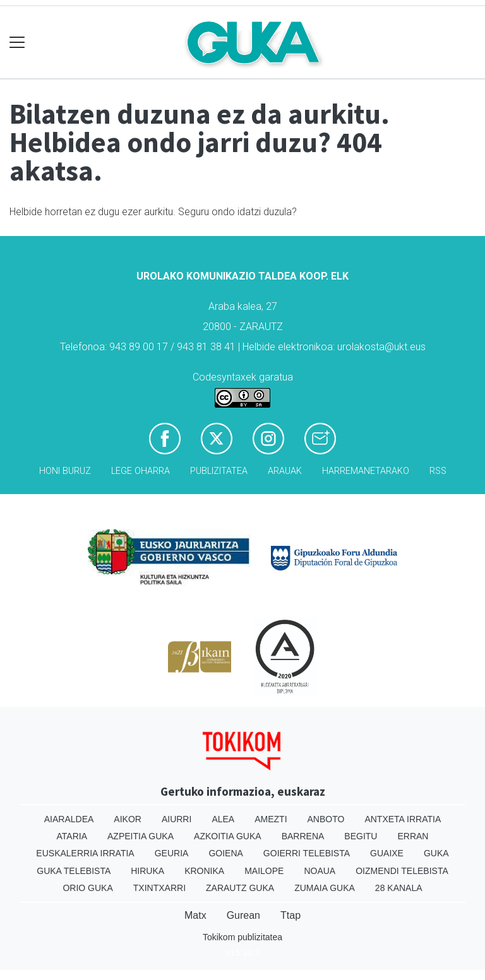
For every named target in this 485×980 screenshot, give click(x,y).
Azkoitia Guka (228, 836)
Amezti (271, 819)
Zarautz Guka (240, 888)
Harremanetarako (366, 471)
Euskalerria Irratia (85, 853)
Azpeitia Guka (141, 836)
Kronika (204, 871)
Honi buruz (65, 471)
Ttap (290, 915)
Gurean (243, 915)
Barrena (303, 836)
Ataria (72, 836)
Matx (195, 915)
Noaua (320, 871)
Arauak (285, 471)
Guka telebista (74, 871)
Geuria (172, 853)
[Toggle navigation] (17, 43)
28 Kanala (399, 888)
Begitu (361, 836)
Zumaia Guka (325, 888)
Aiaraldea (69, 819)
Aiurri (177, 819)
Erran (413, 836)
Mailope (264, 871)
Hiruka (147, 871)
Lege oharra (141, 471)
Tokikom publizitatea (242, 937)
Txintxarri (159, 888)
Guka (436, 853)
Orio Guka (87, 888)
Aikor (128, 819)
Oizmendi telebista (402, 871)
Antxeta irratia (403, 819)
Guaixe (387, 853)
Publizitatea (219, 471)
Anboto (326, 819)
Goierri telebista (307, 853)
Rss (438, 471)
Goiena (225, 853)
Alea (223, 819)
